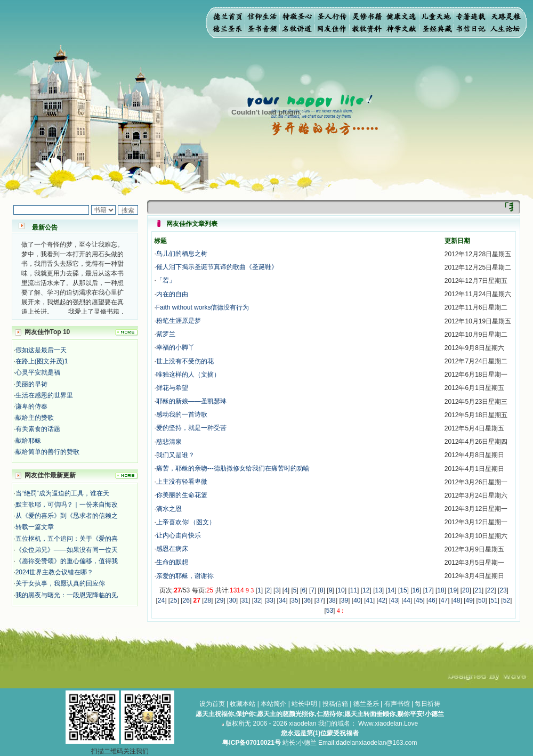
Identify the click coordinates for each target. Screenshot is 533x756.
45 (419, 600)
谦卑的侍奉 (31, 407)
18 (441, 590)
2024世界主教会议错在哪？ (55, 572)
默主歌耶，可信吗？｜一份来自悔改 (67, 505)
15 (403, 590)
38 (332, 600)
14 (391, 590)
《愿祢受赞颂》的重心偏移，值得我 (67, 561)
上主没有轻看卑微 (182, 482)
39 (345, 600)
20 (466, 590)
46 (431, 600)
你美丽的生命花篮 (182, 495)
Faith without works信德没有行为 (203, 307)
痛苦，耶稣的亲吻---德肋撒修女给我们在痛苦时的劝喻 (233, 468)
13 (378, 590)
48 (457, 600)
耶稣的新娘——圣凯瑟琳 (191, 401)
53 (330, 611)
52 (507, 600)
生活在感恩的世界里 (44, 395)
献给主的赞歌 (35, 418)
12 (366, 590)
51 (494, 600)
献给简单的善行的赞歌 (47, 452)
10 (341, 590)
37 (320, 600)
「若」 (166, 280)
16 (416, 590)
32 (257, 600)
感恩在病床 (172, 549)
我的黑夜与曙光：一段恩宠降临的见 (67, 595)
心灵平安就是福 (38, 372)
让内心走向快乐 (179, 535)
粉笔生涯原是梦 (179, 321)
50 (482, 600)
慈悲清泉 (169, 442)
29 (220, 600)
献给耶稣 (28, 441)
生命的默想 (172, 562)
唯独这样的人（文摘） (188, 375)
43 (394, 600)
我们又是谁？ (175, 455)
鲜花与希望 (172, 388)
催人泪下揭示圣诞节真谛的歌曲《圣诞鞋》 (217, 267)
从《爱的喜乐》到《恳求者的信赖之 (67, 516)
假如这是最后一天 (41, 350)
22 (491, 590)
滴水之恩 (169, 509)
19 (453, 590)
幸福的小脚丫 (175, 347)
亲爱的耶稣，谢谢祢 (185, 576)
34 (282, 600)
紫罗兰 (166, 334)
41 (370, 600)
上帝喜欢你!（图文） (186, 522)
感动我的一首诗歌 (182, 414)
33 (270, 600)
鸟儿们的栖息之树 (182, 254)
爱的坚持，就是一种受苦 (191, 428)
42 (382, 600)
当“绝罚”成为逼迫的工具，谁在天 (62, 493)
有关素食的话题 (38, 429)
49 (469, 600)
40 (357, 600)
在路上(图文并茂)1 (42, 361)
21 (478, 590)
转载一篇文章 (35, 527)
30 (232, 600)
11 (354, 590)
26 (186, 600)
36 (307, 600)
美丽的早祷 (31, 384)
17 (428, 590)
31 (245, 600)
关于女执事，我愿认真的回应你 (60, 583)
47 (444, 600)
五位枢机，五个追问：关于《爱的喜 (67, 539)
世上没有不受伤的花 (185, 361)
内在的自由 (172, 294)
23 (503, 590)
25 (173, 600)
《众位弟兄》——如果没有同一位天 (67, 550)
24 (161, 600)
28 (208, 600)
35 (294, 600)
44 (407, 600)
